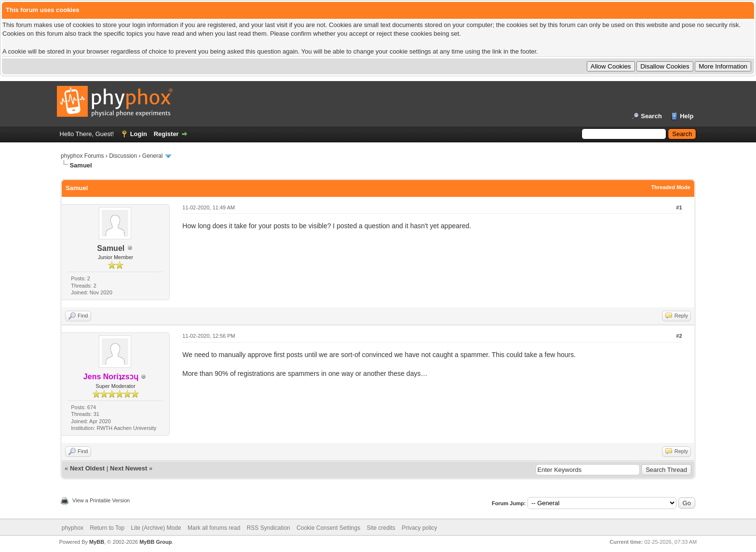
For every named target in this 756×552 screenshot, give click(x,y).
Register (166, 134)
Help (687, 116)
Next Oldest (87, 468)
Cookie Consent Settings (328, 528)
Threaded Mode (671, 187)
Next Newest (128, 468)
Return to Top (107, 528)
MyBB (97, 542)
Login (139, 134)
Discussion (123, 156)
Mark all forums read (214, 528)
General (153, 156)
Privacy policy (419, 528)
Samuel (111, 248)
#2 (679, 336)
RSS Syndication (269, 528)
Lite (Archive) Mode (156, 528)
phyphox (73, 528)
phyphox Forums (82, 156)
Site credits (381, 528)
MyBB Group (155, 542)
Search (651, 116)
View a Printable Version (101, 500)
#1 (679, 207)
